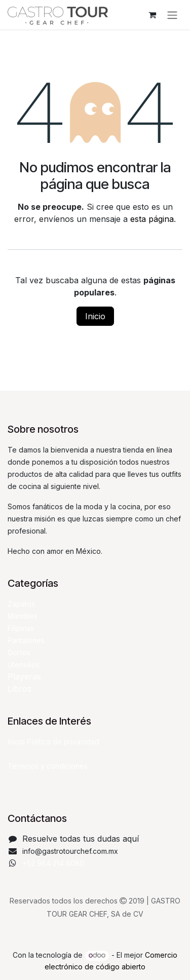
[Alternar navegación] (172, 15)
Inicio (95, 316)
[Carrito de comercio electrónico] (152, 15)
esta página (152, 219)
